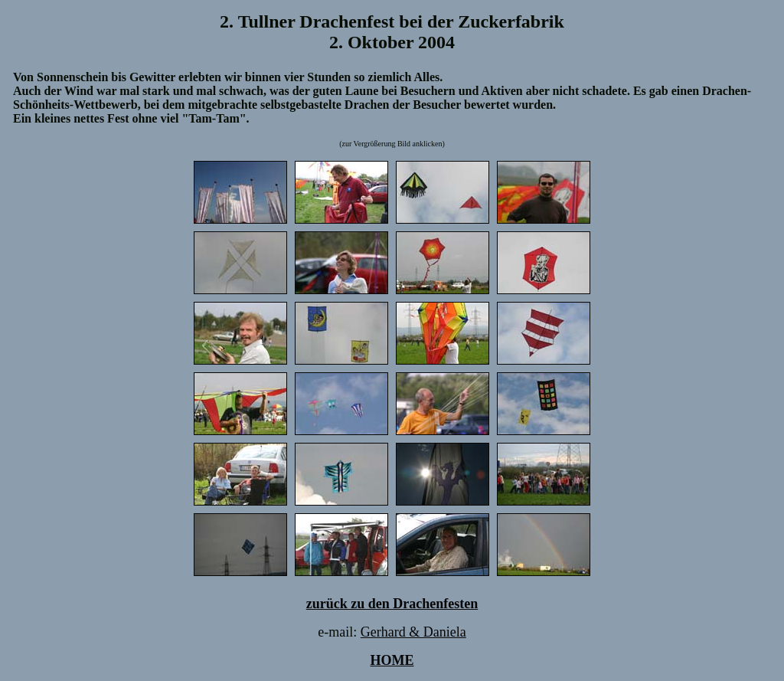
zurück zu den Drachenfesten (392, 604)
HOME (392, 660)
